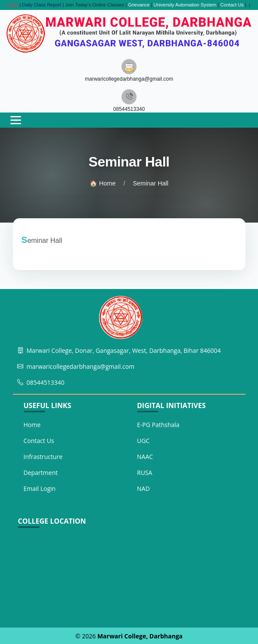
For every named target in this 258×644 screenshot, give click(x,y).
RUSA (145, 473)
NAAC (145, 457)
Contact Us (232, 5)
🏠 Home (103, 183)
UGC (143, 441)
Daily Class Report (42, 5)
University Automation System (185, 5)
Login (12, 5)
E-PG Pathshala (158, 425)
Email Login (40, 488)
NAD (143, 488)
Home (32, 425)
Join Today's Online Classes (95, 5)
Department (41, 473)
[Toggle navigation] (16, 120)
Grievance (139, 5)
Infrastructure (43, 457)
